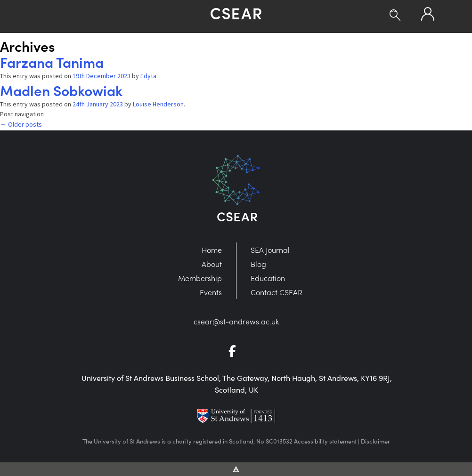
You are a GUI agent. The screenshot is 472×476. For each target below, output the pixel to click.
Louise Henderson (158, 104)
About (212, 264)
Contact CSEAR (277, 292)
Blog (258, 264)
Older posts (21, 124)
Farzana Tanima (52, 62)
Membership (200, 278)
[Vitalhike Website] (236, 468)
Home (212, 250)
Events (211, 292)
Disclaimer (375, 441)
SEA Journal (270, 250)
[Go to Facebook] (236, 352)
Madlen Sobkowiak (61, 90)
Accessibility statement (325, 441)
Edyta (148, 76)
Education (268, 278)
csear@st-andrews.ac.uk (236, 321)
